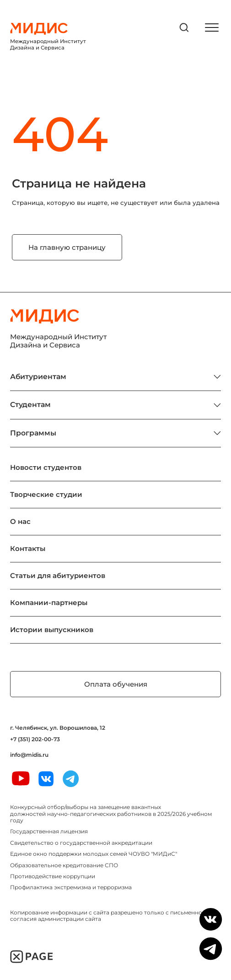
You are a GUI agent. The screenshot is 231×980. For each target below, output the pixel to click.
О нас (20, 521)
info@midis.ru (29, 755)
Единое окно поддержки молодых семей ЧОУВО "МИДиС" (94, 854)
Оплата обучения (116, 684)
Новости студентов (46, 467)
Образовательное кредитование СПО (64, 865)
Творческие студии (46, 494)
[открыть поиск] (184, 28)
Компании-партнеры (49, 603)
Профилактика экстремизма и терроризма (71, 887)
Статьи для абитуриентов (58, 575)
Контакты (28, 548)
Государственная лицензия (49, 831)
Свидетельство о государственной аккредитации (81, 843)
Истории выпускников (52, 630)
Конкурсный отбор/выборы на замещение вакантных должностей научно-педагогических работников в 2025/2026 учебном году (111, 814)
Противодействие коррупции (53, 876)
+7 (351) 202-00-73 (35, 739)
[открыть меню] (212, 28)
